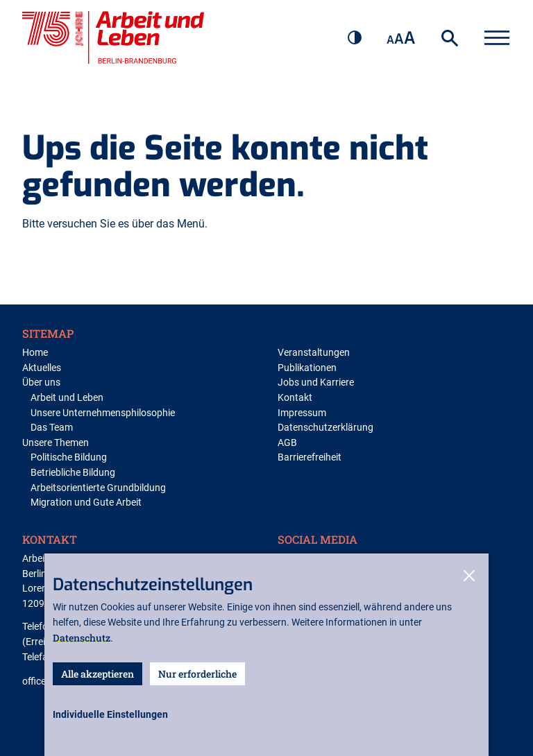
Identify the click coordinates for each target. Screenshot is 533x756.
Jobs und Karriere (316, 383)
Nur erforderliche (197, 674)
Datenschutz (82, 638)
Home (35, 353)
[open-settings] (110, 715)
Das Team (52, 428)
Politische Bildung (69, 457)
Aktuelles (42, 368)
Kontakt (295, 398)
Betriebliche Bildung (73, 473)
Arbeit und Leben (67, 398)
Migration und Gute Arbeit (86, 502)
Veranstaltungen (314, 353)
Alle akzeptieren (98, 674)
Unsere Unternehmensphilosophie (103, 413)
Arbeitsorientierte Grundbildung (98, 488)
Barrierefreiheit (310, 457)
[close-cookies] (469, 577)
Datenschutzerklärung (325, 428)
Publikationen (307, 368)
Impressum (302, 413)
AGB (287, 443)
